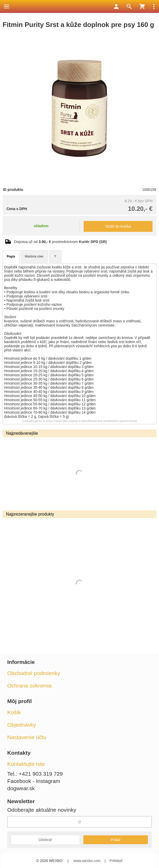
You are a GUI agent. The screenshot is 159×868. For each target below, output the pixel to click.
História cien (34, 256)
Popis (11, 256)
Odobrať (45, 840)
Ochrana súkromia (30, 686)
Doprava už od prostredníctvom (60, 242)
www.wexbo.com (87, 861)
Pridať (115, 840)
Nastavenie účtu (27, 737)
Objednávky (22, 725)
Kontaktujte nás (26, 764)
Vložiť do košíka (118, 226)
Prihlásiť (116, 861)
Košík (14, 712)
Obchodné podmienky (34, 673)
